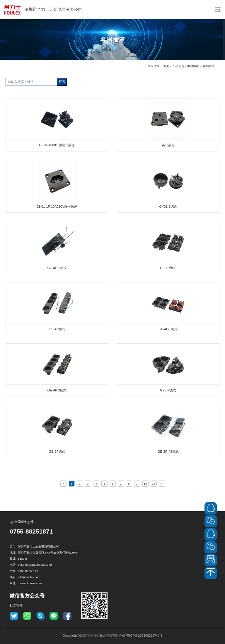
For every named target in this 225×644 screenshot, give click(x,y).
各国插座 (208, 66)
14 (154, 484)
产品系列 (178, 66)
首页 (166, 66)
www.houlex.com (31, 583)
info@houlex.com (29, 577)
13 (145, 484)
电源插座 (193, 66)
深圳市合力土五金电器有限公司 (42, 10)
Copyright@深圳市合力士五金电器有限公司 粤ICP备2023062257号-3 (112, 636)
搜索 (62, 81)
